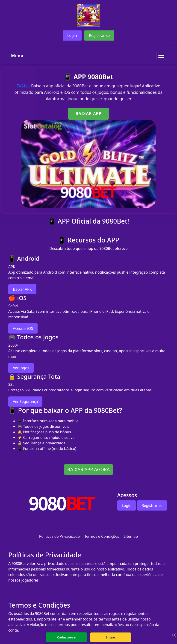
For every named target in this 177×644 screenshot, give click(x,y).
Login (72, 35)
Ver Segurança (25, 402)
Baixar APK (22, 289)
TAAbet (23, 86)
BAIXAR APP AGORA (89, 469)
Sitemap (131, 536)
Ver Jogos (21, 368)
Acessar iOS (23, 328)
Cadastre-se (66, 637)
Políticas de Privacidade (59, 536)
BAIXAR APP (88, 113)
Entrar (111, 637)
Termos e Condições (102, 536)
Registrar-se (99, 35)
